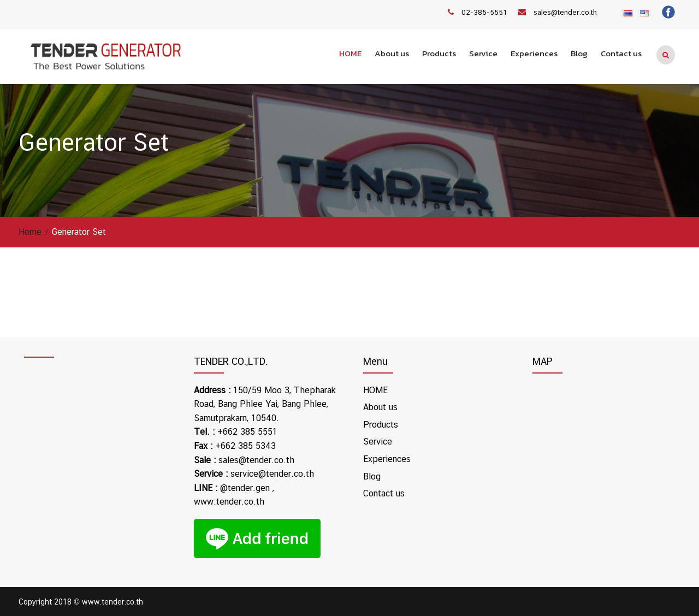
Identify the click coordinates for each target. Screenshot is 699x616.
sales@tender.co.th (565, 12)
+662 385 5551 (247, 432)
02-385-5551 (484, 12)
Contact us (621, 53)
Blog (579, 53)
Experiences (534, 53)
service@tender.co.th (272, 474)
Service (483, 53)
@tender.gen (245, 488)
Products (439, 53)
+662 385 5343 (245, 446)
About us (392, 53)
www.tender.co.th (229, 502)
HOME (350, 53)
